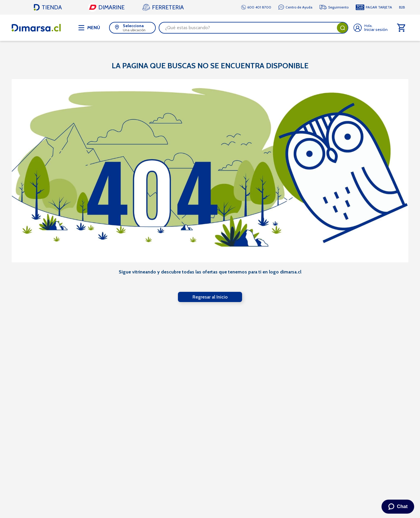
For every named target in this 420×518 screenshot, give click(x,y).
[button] (132, 28)
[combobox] (253, 28)
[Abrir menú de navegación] (89, 28)
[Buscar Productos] (342, 28)
